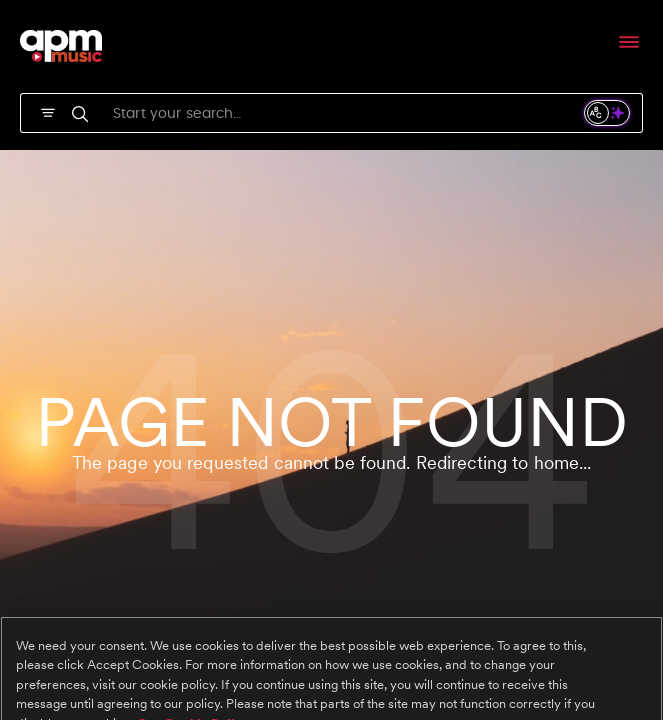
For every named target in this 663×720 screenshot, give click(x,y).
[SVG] (48, 111)
